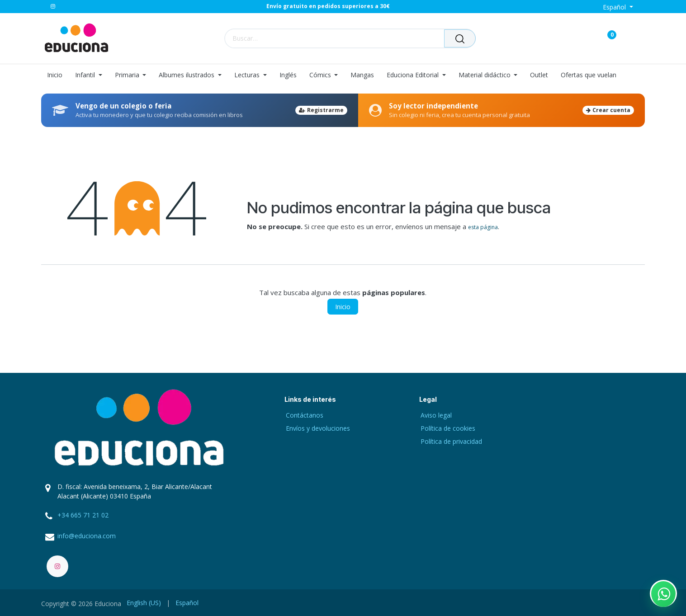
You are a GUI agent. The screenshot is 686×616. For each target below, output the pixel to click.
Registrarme (321, 110)
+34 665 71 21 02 (83, 515)
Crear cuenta (608, 110)
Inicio (343, 307)
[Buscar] (460, 38)
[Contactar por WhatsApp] (663, 593)
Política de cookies (448, 428)
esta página (483, 227)
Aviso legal (436, 415)
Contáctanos (305, 415)
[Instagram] (53, 6)
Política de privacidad (451, 441)
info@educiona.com (87, 536)
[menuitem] (58, 75)
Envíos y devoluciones (318, 428)
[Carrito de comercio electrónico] (580, 38)
